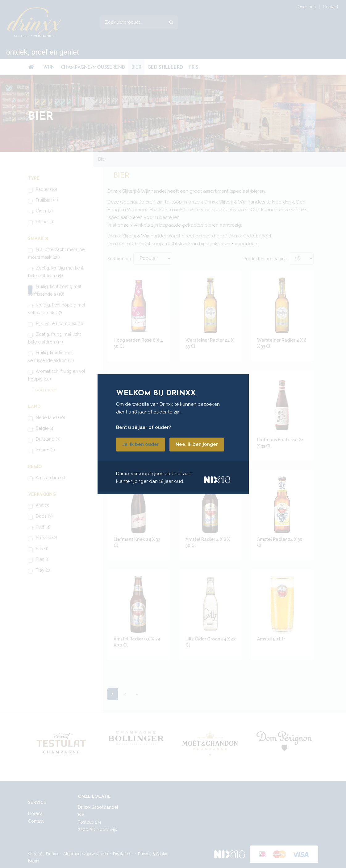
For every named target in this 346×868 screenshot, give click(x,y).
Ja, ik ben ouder (141, 444)
